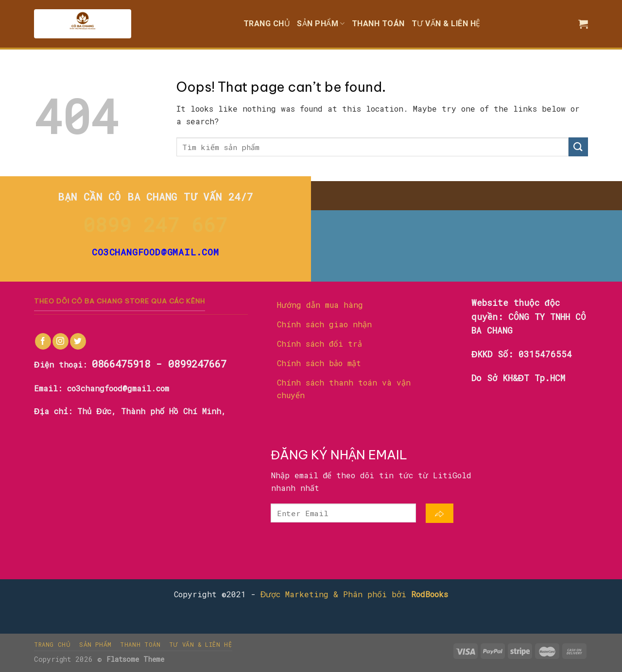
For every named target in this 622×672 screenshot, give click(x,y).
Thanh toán (378, 24)
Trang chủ (267, 24)
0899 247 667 (155, 225)
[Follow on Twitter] (78, 341)
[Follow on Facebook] (43, 341)
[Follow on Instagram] (60, 341)
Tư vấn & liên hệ (446, 24)
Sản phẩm (321, 24)
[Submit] (578, 147)
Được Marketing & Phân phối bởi (354, 594)
